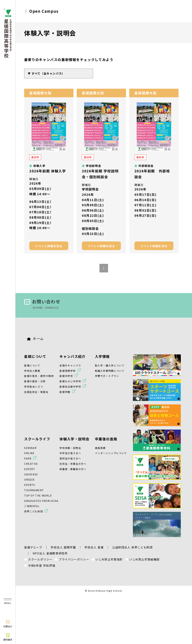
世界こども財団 (34, 511)
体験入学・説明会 (74, 439)
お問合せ (8, 624)
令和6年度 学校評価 (42, 565)
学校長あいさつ (34, 387)
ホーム (35, 338)
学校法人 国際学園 (63, 547)
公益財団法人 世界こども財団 (132, 547)
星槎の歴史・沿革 (35, 381)
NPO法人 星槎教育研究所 (50, 553)
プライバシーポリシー (74, 559)
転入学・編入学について (110, 365)
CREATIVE (31, 464)
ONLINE (29, 453)
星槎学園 (65, 392)
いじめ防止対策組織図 (144, 559)
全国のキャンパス (70, 365)
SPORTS (30, 485)
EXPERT (30, 469)
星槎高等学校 (68, 371)
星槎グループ (33, 547)
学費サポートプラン (107, 376)
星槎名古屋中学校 (70, 387)
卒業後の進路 (106, 439)
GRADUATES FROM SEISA (41, 501)
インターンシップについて (111, 453)
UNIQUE (30, 480)
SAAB (28, 458)
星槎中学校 (66, 376)
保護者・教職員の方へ (73, 469)
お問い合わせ (42, 301)
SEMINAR (30, 448)
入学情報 (102, 356)
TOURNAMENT (34, 490)
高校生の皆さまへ (70, 458)
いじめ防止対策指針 (109, 559)
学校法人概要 (32, 371)
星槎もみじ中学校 (70, 381)
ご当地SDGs (32, 506)
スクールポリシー (40, 559)
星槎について (35, 356)
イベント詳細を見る (49, 246)
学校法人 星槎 (94, 547)
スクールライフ (37, 439)
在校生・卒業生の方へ (73, 464)
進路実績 (100, 448)
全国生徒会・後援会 (36, 392)
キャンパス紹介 (72, 356)
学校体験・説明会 (70, 448)
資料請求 (8, 637)
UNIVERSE (31, 474)
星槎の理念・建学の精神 (39, 376)
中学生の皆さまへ (70, 453)
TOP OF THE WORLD (38, 496)
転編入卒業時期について (110, 371)
